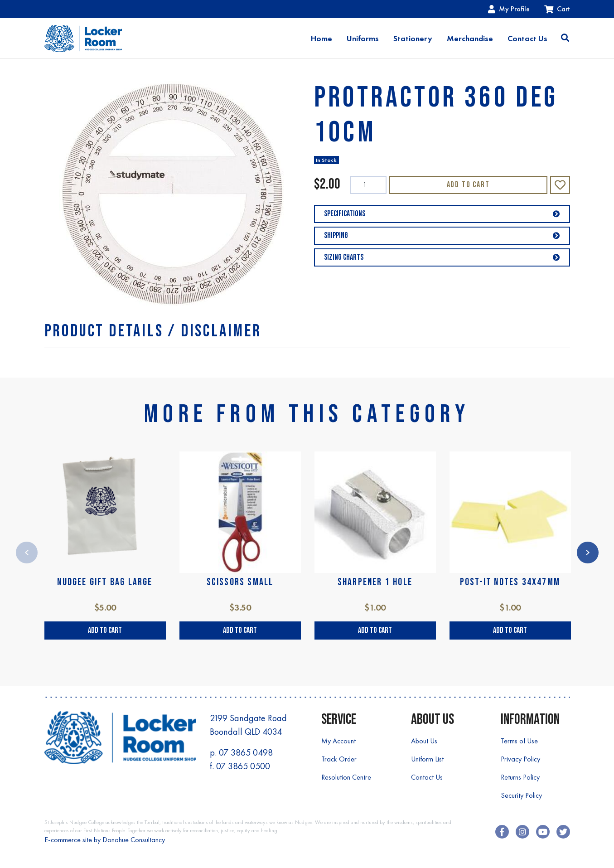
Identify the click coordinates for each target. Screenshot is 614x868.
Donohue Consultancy (134, 840)
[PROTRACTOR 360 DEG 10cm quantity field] (368, 185)
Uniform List (427, 759)
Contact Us (527, 39)
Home (322, 39)
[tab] (153, 331)
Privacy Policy (520, 759)
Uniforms (363, 39)
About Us (424, 741)
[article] (105, 546)
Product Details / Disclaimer (153, 331)
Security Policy (521, 795)
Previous (27, 553)
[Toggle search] (565, 39)
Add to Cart (468, 185)
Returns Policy (520, 777)
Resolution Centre (346, 777)
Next (588, 553)
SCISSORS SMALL (240, 582)
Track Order (339, 759)
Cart (557, 9)
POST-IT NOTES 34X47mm (510, 582)
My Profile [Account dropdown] (509, 9)
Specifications (442, 214)
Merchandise (470, 39)
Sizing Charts (442, 257)
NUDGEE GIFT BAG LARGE (105, 582)
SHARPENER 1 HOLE (375, 582)
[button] (560, 185)
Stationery (413, 39)
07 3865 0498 (246, 752)
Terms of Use (519, 741)
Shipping (442, 235)
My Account (338, 741)
